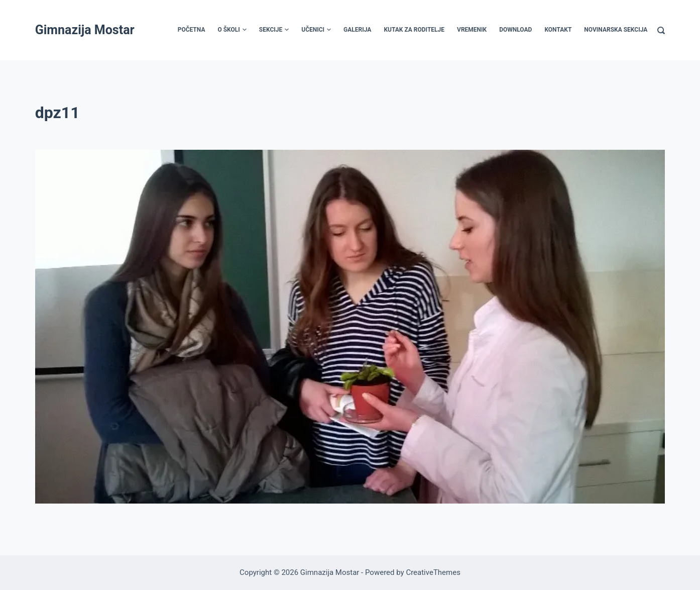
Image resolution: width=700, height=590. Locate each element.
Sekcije (274, 30)
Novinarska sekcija (616, 30)
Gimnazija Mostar (85, 30)
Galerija (357, 30)
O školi (232, 30)
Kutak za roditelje (414, 30)
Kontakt (558, 30)
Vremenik (472, 30)
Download (515, 30)
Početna (192, 30)
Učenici (316, 30)
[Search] (661, 30)
